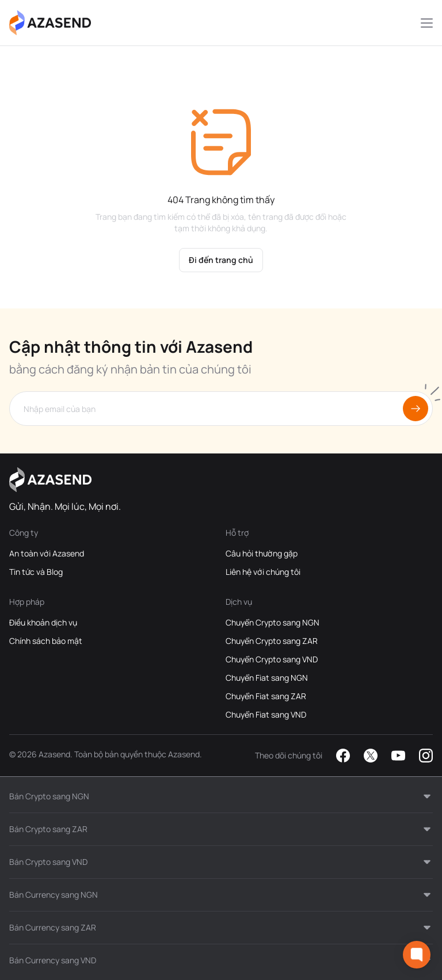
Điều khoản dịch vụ (43, 622)
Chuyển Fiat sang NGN (267, 678)
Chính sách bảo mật (46, 641)
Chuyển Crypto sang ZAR (272, 641)
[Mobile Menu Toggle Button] (427, 23)
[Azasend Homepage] (50, 23)
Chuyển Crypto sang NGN (273, 622)
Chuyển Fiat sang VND (266, 714)
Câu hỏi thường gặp (262, 553)
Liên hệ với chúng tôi (263, 572)
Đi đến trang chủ (221, 260)
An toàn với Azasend (47, 553)
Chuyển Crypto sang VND (272, 659)
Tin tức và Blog (36, 572)
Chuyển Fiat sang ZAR (266, 696)
